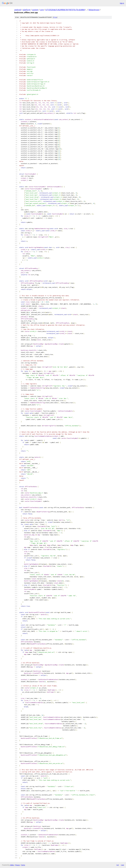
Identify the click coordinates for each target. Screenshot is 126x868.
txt (118, 865)
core (42, 10)
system (35, 10)
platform (27, 10)
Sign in (122, 3)
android (18, 10)
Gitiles (12, 865)
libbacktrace (94, 10)
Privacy (17, 865)
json (122, 865)
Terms (23, 865)
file (55, 17)
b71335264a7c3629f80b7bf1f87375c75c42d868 (65, 10)
